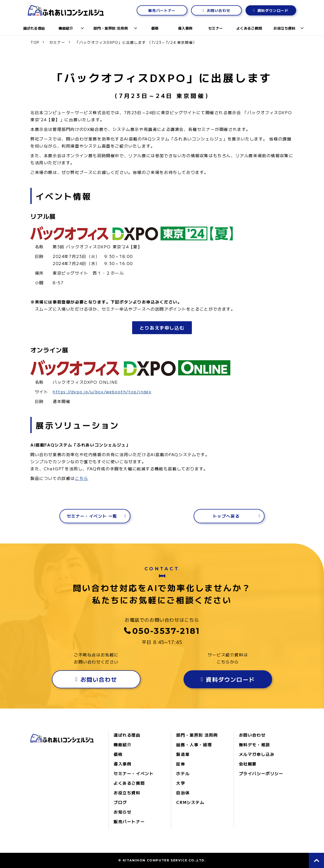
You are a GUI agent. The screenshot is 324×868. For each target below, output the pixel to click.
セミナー (216, 28)
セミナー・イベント (134, 773)
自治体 (183, 793)
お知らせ (123, 812)
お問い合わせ (218, 10)
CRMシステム (190, 802)
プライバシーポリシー (261, 773)
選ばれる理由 (34, 28)
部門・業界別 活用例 (111, 28)
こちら (82, 478)
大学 (181, 783)
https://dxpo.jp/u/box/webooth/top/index (102, 392)
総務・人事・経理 (194, 744)
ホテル (183, 773)
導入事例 (185, 28)
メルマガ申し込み (257, 754)
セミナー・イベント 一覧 (92, 516)
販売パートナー (162, 10)
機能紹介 (66, 28)
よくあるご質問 (249, 28)
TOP (35, 42)
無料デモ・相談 (255, 744)
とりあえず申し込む (162, 328)
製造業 (183, 754)
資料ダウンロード (273, 10)
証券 (181, 764)
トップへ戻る (226, 516)
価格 (155, 28)
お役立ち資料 (284, 28)
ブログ (120, 802)
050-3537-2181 (166, 631)
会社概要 (248, 764)
